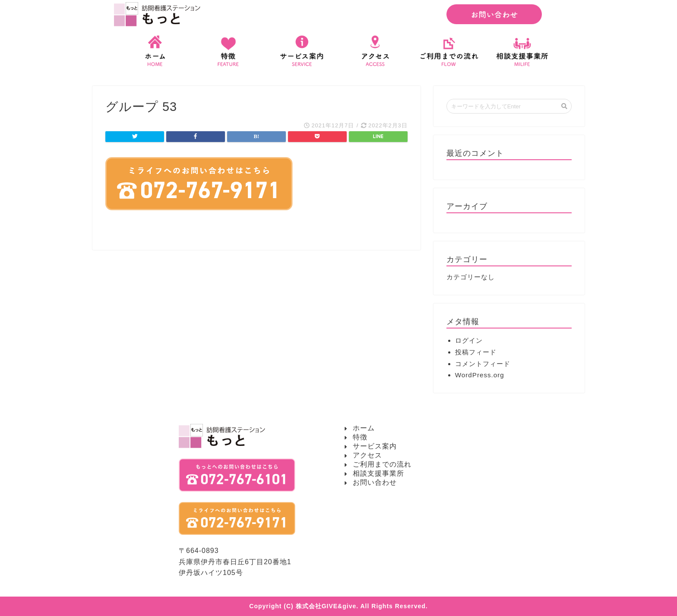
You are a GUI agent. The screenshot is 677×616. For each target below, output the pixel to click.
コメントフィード (483, 364)
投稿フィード (476, 352)
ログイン (469, 340)
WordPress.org (480, 375)
